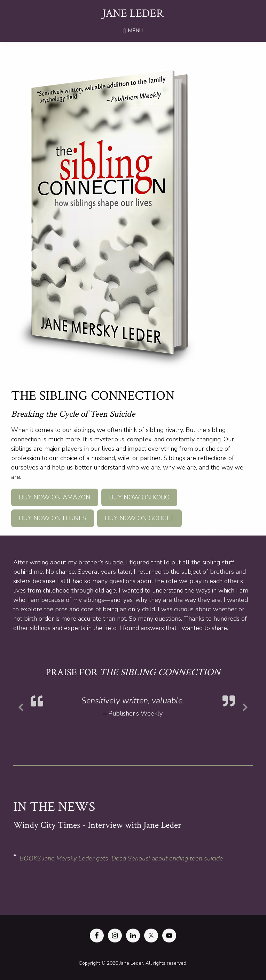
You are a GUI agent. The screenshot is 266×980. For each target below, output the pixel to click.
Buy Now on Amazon (55, 497)
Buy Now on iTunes (53, 518)
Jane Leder (133, 13)
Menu (135, 31)
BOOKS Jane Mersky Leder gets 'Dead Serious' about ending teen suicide (121, 858)
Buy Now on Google (139, 518)
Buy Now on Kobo (139, 497)
